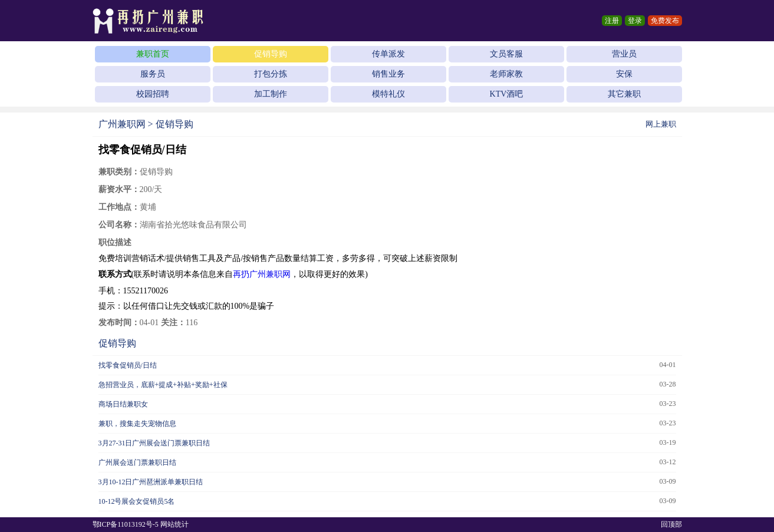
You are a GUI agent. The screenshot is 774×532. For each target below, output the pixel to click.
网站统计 (174, 524)
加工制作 (271, 94)
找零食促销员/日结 (128, 365)
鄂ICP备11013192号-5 (126, 524)
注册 (612, 21)
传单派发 (388, 54)
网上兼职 (661, 124)
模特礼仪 (388, 94)
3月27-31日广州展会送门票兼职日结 (154, 443)
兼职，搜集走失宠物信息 (137, 424)
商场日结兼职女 (123, 404)
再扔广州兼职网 (262, 274)
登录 (635, 21)
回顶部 (671, 524)
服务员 (153, 74)
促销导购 (271, 54)
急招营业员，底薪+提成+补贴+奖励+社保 (163, 385)
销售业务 (388, 74)
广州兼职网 (122, 124)
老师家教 (506, 74)
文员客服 (506, 54)
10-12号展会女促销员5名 (137, 501)
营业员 (624, 54)
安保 (624, 74)
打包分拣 (271, 74)
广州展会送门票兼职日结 (137, 462)
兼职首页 (153, 54)
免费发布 (665, 21)
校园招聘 (153, 94)
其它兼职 (624, 94)
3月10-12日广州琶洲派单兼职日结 (151, 482)
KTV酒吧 (507, 94)
